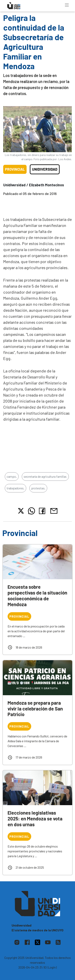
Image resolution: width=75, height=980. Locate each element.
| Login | (52, 967)
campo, (12, 476)
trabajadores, (15, 488)
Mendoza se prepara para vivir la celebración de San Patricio (35, 709)
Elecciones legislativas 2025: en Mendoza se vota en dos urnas (35, 819)
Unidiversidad (45, 169)
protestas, (38, 488)
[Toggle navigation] (67, 5)
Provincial (15, 169)
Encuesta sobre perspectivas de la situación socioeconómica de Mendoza (37, 595)
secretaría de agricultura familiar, (45, 476)
